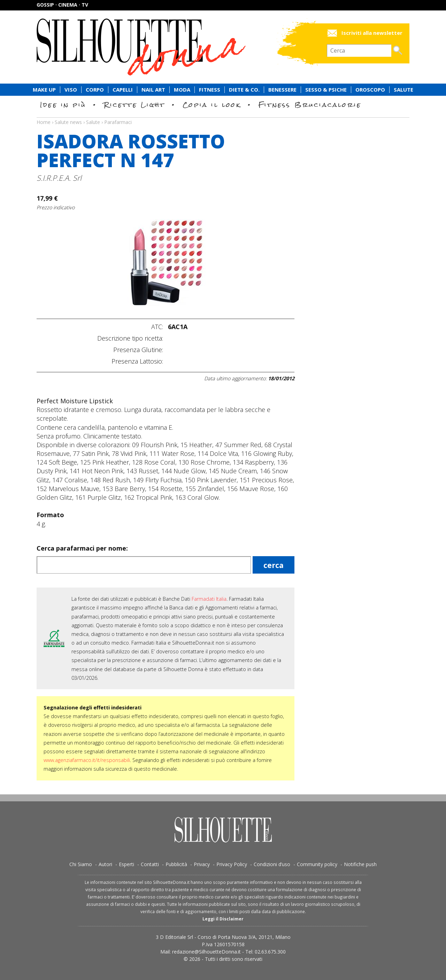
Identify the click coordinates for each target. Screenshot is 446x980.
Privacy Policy (232, 864)
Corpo (95, 90)
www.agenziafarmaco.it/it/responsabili (87, 760)
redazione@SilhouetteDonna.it (206, 952)
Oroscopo (370, 90)
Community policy (317, 864)
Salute (403, 90)
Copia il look (212, 105)
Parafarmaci (118, 122)
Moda (182, 90)
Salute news (223, 116)
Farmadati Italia (209, 599)
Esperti (126, 864)
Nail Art (153, 90)
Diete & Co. (244, 90)
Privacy (202, 864)
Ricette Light (134, 105)
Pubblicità (176, 864)
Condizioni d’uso (272, 864)
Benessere (282, 90)
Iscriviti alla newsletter (372, 33)
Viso (71, 90)
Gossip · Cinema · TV (62, 5)
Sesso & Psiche (326, 90)
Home (44, 122)
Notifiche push (360, 864)
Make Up (44, 90)
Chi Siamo (81, 864)
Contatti (150, 864)
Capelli (123, 90)
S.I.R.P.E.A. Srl (59, 178)
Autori (105, 864)
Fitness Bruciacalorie (310, 105)
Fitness (210, 90)
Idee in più (63, 105)
